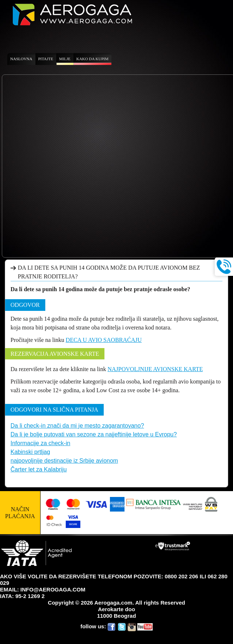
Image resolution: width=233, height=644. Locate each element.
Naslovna (21, 59)
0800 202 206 (182, 576)
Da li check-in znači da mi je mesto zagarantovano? (77, 426)
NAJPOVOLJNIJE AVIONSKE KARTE (155, 369)
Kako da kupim (92, 59)
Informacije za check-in (41, 443)
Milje (65, 59)
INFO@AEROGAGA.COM (53, 589)
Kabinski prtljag (30, 452)
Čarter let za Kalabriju (39, 469)
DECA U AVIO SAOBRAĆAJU (104, 340)
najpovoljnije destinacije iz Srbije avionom (64, 461)
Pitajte (46, 59)
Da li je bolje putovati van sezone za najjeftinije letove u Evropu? (94, 434)
